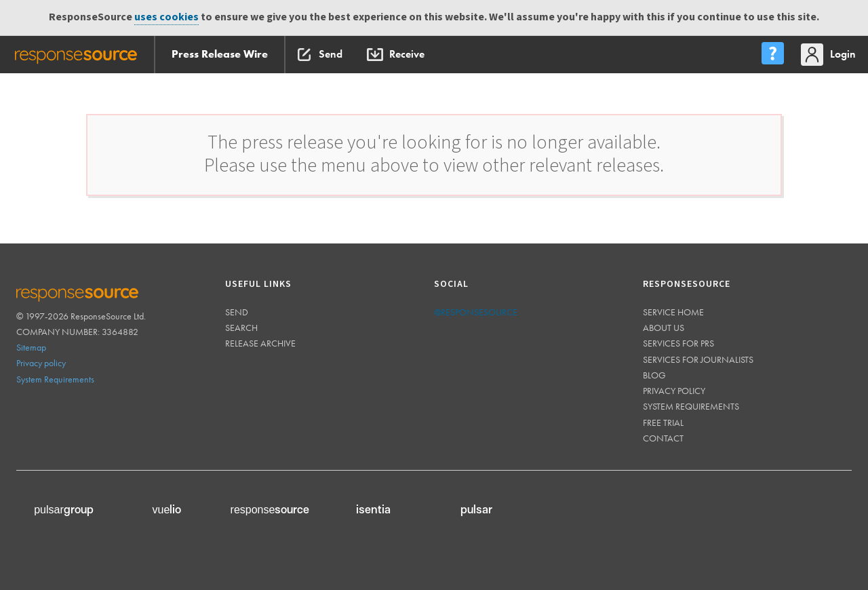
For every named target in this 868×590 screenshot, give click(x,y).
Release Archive (260, 343)
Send (237, 312)
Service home (673, 312)
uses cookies (166, 17)
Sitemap (31, 347)
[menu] (772, 55)
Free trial (663, 422)
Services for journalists (698, 359)
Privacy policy (41, 363)
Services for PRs (678, 343)
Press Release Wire (220, 54)
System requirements (691, 406)
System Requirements (55, 379)
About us (664, 328)
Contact (663, 438)
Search (241, 328)
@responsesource (476, 312)
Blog (654, 375)
